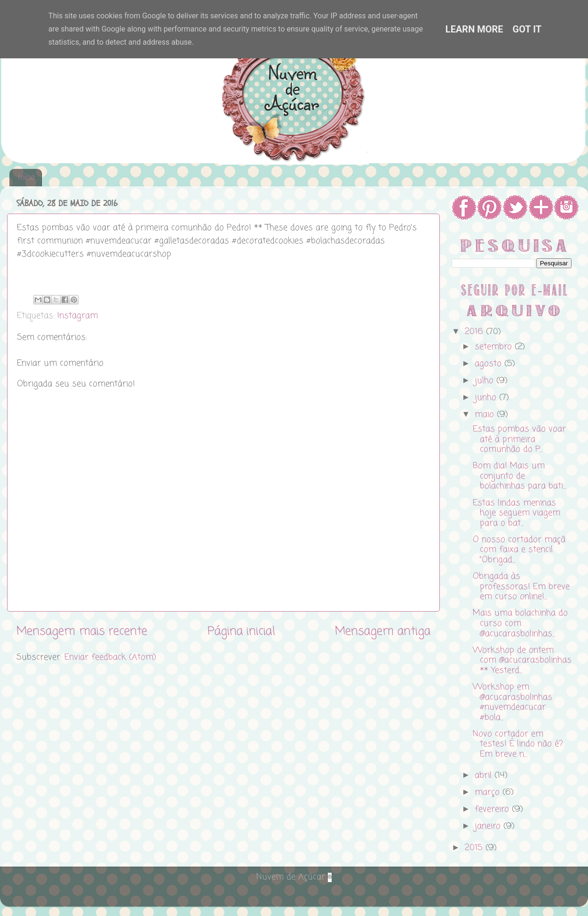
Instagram (78, 316)
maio (486, 414)
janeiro (489, 826)
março (489, 792)
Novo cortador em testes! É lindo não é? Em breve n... (518, 744)
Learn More (474, 29)
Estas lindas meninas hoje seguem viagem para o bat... (516, 513)
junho (487, 398)
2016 (475, 332)
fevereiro (493, 809)
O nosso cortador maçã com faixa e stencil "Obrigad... (519, 550)
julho (485, 381)
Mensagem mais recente (82, 631)
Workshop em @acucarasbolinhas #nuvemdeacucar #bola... (513, 702)
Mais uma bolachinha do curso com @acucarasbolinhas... (520, 623)
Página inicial (241, 631)
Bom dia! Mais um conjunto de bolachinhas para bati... (519, 476)
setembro (495, 347)
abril (485, 775)
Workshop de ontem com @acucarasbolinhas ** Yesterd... (522, 660)
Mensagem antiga (383, 631)
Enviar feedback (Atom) (110, 657)
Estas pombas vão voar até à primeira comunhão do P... (519, 439)
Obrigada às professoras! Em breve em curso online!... (521, 586)
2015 (475, 848)
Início (26, 178)
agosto (489, 364)
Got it (527, 29)
